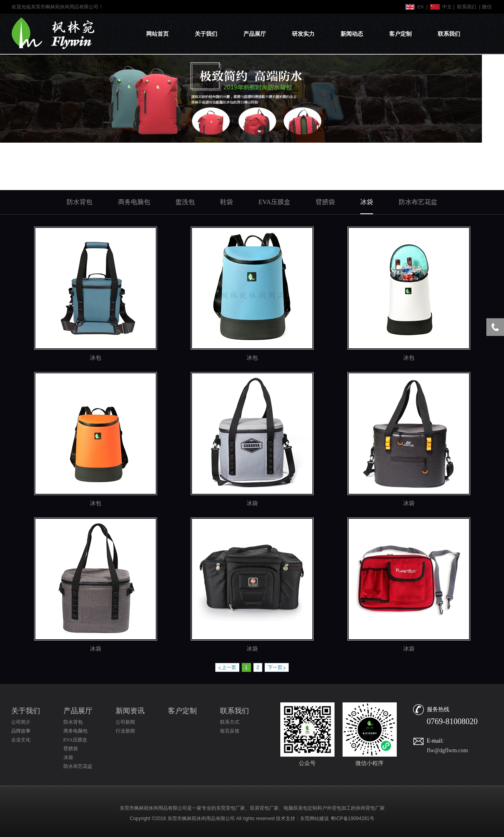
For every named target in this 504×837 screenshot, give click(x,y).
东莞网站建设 (314, 819)
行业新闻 (125, 731)
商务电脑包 (75, 731)
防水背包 (73, 722)
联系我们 (467, 7)
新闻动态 (352, 34)
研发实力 (303, 34)
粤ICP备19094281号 (352, 819)
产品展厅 (255, 34)
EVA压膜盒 (75, 740)
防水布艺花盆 (78, 766)
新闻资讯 (130, 711)
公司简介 (21, 722)
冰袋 (252, 503)
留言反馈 (230, 731)
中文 (447, 7)
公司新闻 (125, 722)
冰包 (96, 358)
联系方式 (230, 722)
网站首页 (157, 34)
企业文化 (21, 740)
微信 (487, 7)
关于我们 (206, 34)
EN (420, 7)
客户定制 (400, 34)
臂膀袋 (71, 749)
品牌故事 (21, 731)
